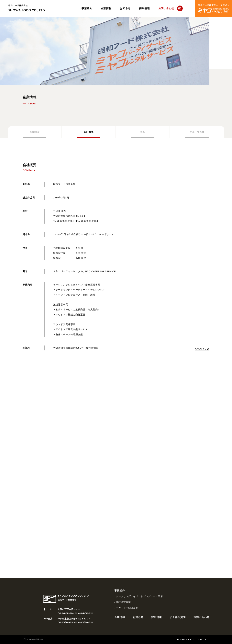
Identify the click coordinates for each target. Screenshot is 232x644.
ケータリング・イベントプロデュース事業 (139, 596)
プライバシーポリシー (33, 639)
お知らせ (125, 8)
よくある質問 (178, 617)
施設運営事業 (123, 602)
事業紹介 (87, 8)
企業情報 (106, 8)
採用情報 (144, 8)
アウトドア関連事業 (127, 608)
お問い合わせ (201, 617)
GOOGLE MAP (202, 349)
